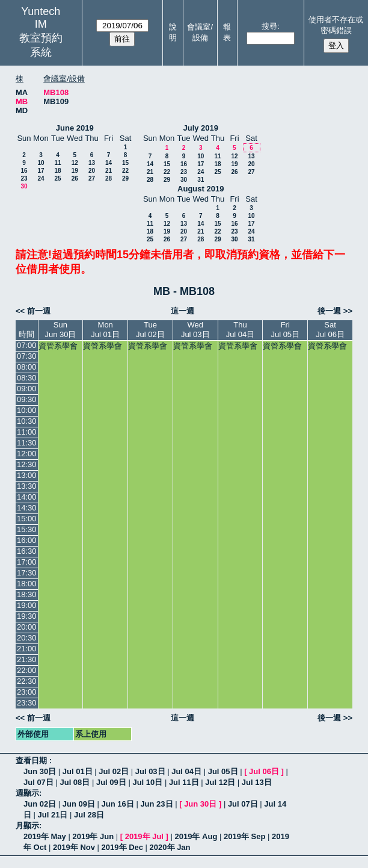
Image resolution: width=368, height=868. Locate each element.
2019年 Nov (74, 847)
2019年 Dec (122, 847)
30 (24, 186)
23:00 (27, 692)
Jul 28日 (89, 815)
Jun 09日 (79, 804)
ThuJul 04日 (241, 330)
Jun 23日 (156, 804)
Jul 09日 (111, 782)
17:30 (27, 573)
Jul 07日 (38, 782)
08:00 (27, 367)
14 (109, 163)
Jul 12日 (220, 782)
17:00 (27, 562)
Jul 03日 (150, 771)
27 (92, 178)
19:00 (27, 605)
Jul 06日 (264, 771)
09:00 (27, 389)
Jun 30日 (40, 771)
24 (41, 178)
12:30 (27, 464)
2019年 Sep (244, 836)
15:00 (27, 519)
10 (41, 163)
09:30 (27, 399)
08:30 (27, 378)
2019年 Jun (93, 836)
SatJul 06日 (330, 330)
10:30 (27, 421)
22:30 (27, 681)
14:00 (27, 497)
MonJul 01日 (105, 330)
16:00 (27, 540)
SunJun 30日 (60, 330)
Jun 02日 (40, 804)
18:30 (27, 594)
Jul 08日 (75, 782)
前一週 (39, 311)
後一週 (329, 311)
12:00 (27, 454)
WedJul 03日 (195, 330)
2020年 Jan (170, 847)
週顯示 (27, 793)
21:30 (27, 659)
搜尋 (269, 26)
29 (125, 178)
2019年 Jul (144, 836)
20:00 (27, 627)
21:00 (27, 649)
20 (92, 171)
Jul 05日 (223, 771)
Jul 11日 (184, 782)
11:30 (27, 443)
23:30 (27, 703)
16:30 (27, 551)
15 (125, 163)
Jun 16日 (118, 804)
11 (57, 163)
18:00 (27, 584)
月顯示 (27, 826)
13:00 (27, 475)
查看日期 (32, 761)
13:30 (27, 486)
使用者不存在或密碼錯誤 (336, 25)
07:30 (27, 356)
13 (92, 163)
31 (201, 180)
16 (24, 171)
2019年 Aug (196, 836)
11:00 (27, 432)
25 (57, 178)
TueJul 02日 (150, 330)
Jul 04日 (186, 771)
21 (109, 171)
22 (125, 171)
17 (41, 171)
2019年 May (45, 836)
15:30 (27, 529)
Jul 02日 (114, 771)
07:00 (27, 345)
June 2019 (75, 128)
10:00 (27, 410)
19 (75, 171)
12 (75, 163)
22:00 (27, 670)
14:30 (27, 508)
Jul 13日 (257, 782)
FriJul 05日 (285, 330)
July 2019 (201, 128)
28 (109, 178)
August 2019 (201, 189)
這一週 (182, 311)
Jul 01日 (78, 771)
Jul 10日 (147, 782)
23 (24, 178)
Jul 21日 (53, 815)
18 (57, 171)
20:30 (27, 638)
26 (75, 178)
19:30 (27, 616)
